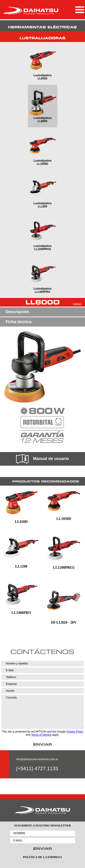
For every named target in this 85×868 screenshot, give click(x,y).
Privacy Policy (75, 732)
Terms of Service (41, 735)
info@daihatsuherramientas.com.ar (37, 759)
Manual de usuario (42, 459)
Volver (77, 304)
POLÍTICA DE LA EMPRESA (42, 857)
